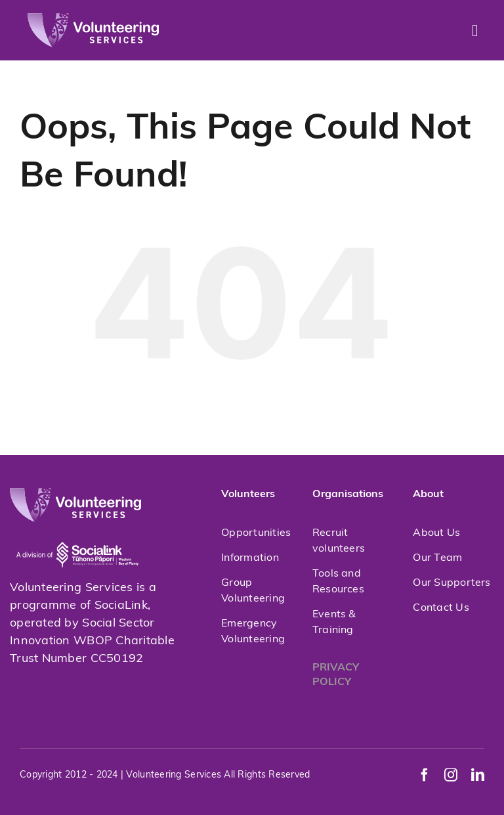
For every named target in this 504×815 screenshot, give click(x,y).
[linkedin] (478, 775)
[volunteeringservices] (93, 19)
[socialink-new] (77, 528)
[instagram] (451, 775)
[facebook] (425, 775)
